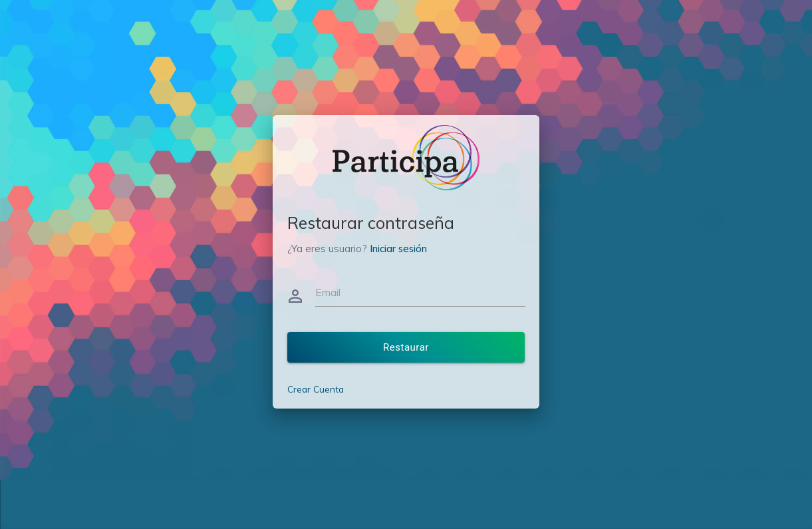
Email (328, 292)
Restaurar (406, 347)
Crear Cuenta (316, 389)
